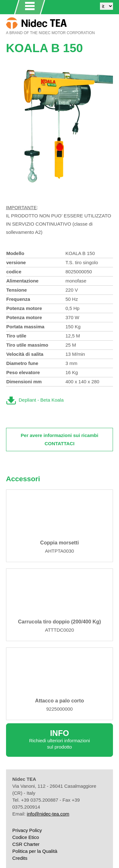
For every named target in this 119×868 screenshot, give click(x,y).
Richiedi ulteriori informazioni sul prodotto (60, 739)
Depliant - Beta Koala (41, 400)
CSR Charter (26, 844)
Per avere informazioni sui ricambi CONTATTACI (59, 439)
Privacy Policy (27, 830)
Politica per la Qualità (35, 851)
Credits (20, 858)
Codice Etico (26, 837)
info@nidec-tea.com (48, 814)
